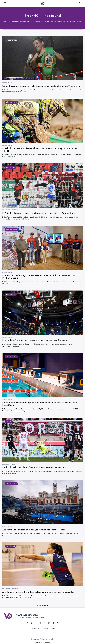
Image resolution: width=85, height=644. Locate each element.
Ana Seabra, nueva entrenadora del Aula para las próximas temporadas (38, 592)
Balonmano (10, 167)
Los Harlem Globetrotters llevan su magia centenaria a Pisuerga (35, 340)
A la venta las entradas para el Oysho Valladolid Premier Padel (33, 530)
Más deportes (11, 40)
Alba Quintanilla (8, 464)
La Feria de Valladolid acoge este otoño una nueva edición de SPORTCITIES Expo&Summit (41, 404)
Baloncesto (11, 294)
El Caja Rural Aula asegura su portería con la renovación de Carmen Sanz (39, 213)
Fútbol (9, 421)
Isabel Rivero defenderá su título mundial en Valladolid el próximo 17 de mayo (41, 86)
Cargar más (43, 605)
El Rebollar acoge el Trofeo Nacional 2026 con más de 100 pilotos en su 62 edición (40, 150)
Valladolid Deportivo (10, 210)
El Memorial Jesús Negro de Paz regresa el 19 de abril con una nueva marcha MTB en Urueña (41, 277)
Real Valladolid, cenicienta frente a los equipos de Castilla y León (35, 467)
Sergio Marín (7, 83)
